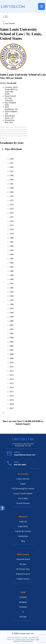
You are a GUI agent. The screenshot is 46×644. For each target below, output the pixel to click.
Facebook (23, 607)
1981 (12, 242)
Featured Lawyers (23, 574)
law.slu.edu (12, 83)
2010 (12, 363)
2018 (12, 396)
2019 (12, 400)
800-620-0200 (34, 421)
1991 (12, 284)
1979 (12, 234)
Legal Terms (23, 526)
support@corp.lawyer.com (25, 455)
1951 (12, 163)
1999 (12, 317)
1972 (12, 205)
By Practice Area (23, 569)
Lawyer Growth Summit (23, 493)
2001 (12, 325)
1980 (12, 238)
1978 (12, 230)
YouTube (23, 617)
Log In (23, 484)
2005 (12, 342)
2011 (12, 367)
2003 (12, 333)
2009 (12, 358)
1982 (12, 246)
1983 (12, 250)
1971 (12, 200)
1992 (12, 288)
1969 (12, 192)
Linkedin (23, 597)
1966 (12, 180)
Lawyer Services (23, 479)
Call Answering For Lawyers (23, 489)
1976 (12, 221)
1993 (12, 292)
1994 (12, 296)
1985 (12, 259)
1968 (12, 188)
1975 (12, 217)
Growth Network (23, 503)
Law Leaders (23, 498)
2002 (12, 329)
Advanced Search (23, 559)
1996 (12, 304)
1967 (12, 184)
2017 (12, 392)
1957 (12, 171)
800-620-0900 (20, 465)
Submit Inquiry (23, 424)
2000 (12, 321)
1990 (12, 279)
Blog (23, 541)
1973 (12, 209)
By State (23, 564)
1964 (12, 175)
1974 (12, 213)
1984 (12, 254)
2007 (12, 350)
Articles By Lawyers (23, 531)
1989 (12, 275)
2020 (12, 404)
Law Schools (10, 23)
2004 (12, 338)
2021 (12, 408)
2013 (12, 375)
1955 (12, 167)
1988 (12, 271)
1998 (12, 313)
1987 (12, 267)
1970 (12, 196)
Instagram (23, 602)
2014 (12, 379)
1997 (12, 308)
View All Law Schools (11, 78)
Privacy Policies (27, 641)
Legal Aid (23, 521)
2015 (12, 383)
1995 (12, 300)
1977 (12, 225)
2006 (12, 346)
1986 (12, 263)
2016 (12, 387)
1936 (12, 159)
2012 (12, 371)
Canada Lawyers (23, 579)
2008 (12, 354)
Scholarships (23, 536)
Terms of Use (21, 639)
